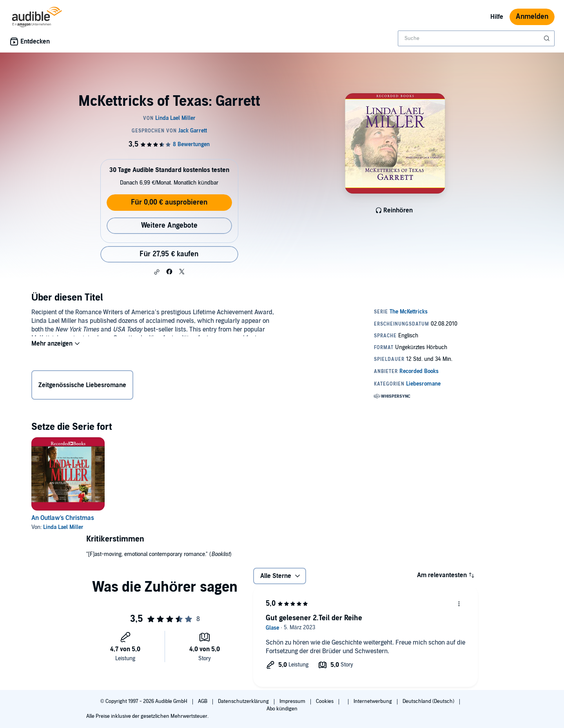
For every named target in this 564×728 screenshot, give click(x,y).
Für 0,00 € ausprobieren (169, 202)
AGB (203, 701)
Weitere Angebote (169, 225)
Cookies (325, 701)
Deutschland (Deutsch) (429, 701)
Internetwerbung (373, 701)
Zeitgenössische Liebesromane (82, 387)
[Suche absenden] (548, 38)
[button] (157, 272)
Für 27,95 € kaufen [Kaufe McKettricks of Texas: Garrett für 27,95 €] (169, 254)
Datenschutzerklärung (244, 701)
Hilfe (497, 17)
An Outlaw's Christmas (63, 518)
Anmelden (532, 17)
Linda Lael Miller (63, 527)
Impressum (293, 701)
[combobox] (476, 38)
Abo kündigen (282, 709)
